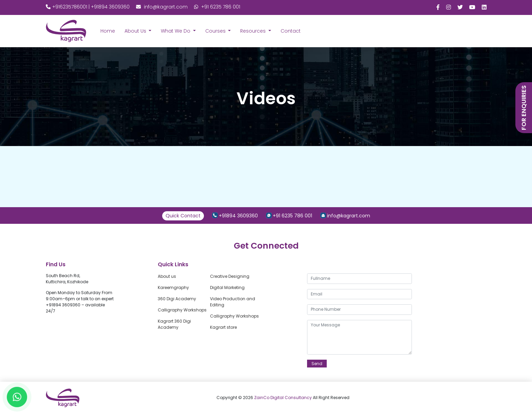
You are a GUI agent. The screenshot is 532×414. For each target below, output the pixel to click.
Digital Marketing (227, 287)
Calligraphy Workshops (182, 310)
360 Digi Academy (177, 299)
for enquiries (524, 108)
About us (167, 276)
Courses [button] (216, 31)
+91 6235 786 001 (217, 7)
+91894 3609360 (238, 216)
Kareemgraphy (173, 287)
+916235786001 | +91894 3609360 (88, 7)
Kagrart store (223, 327)
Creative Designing (230, 276)
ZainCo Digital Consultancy (283, 398)
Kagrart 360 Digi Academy (174, 324)
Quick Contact (183, 216)
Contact (291, 31)
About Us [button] (136, 31)
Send (317, 364)
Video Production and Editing (233, 302)
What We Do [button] (176, 31)
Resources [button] (254, 31)
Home (108, 31)
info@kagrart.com (162, 7)
